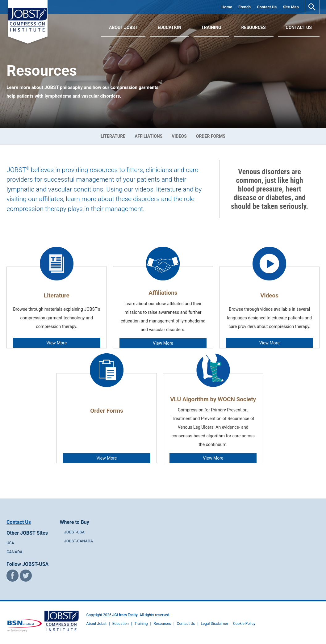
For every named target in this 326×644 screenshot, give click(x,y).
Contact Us (267, 7)
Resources (254, 27)
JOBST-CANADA (78, 541)
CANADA (15, 552)
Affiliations (148, 136)
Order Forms (211, 136)
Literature (113, 136)
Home (227, 7)
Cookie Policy (244, 624)
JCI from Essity (125, 615)
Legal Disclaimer (214, 624)
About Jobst (96, 624)
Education (169, 27)
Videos (179, 136)
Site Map (291, 7)
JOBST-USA (74, 532)
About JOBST (123, 27)
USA (10, 543)
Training (211, 27)
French (244, 7)
